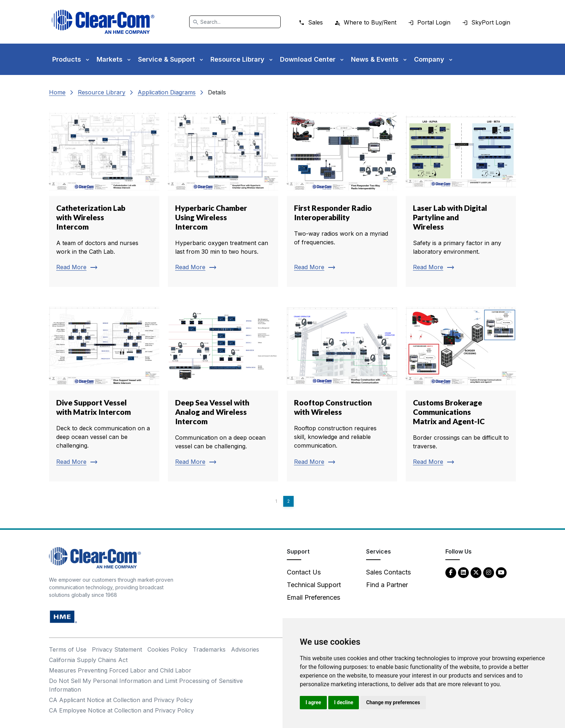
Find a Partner (387, 585)
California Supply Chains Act (88, 660)
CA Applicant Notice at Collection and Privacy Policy (121, 700)
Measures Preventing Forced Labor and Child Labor (120, 670)
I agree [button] (313, 702)
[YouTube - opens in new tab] (501, 572)
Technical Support (314, 585)
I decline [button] (344, 702)
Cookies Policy (167, 649)
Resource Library (102, 92)
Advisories (245, 649)
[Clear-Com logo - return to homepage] (103, 22)
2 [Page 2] (288, 501)
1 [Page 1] (276, 501)
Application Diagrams (167, 92)
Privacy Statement (117, 649)
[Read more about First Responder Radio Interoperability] (342, 197)
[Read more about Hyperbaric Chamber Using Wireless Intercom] (223, 197)
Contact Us (304, 572)
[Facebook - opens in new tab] (451, 572)
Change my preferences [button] (393, 702)
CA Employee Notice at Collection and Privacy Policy (121, 710)
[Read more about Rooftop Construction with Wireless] (342, 391)
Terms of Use (68, 649)
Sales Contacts (388, 572)
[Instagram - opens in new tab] (489, 572)
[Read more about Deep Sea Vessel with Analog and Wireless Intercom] (223, 391)
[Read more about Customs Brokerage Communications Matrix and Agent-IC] (461, 391)
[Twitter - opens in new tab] (476, 572)
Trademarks (209, 649)
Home (57, 92)
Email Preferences (313, 597)
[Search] (235, 22)
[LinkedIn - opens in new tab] (463, 572)
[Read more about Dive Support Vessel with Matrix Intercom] (104, 391)
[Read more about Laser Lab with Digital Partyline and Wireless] (461, 197)
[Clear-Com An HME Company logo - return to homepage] (95, 557)
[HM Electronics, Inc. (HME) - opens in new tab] (63, 616)
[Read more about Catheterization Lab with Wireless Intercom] (104, 197)
